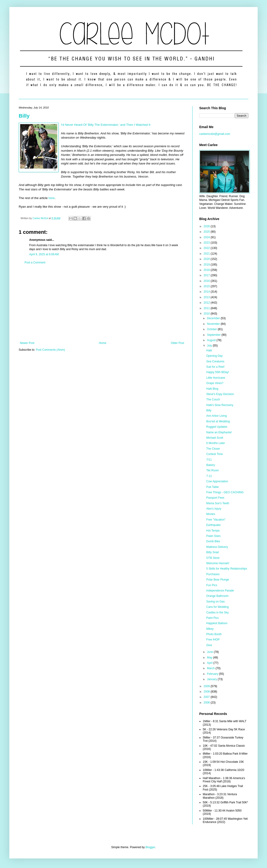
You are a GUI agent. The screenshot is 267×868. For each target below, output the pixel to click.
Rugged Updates (217, 427)
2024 (207, 237)
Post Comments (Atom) (50, 350)
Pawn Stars (213, 536)
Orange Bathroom (217, 596)
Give (209, 645)
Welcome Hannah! (218, 563)
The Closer (213, 449)
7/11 (209, 460)
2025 (207, 232)
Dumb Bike (213, 541)
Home (103, 343)
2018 (207, 270)
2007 (207, 697)
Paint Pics (212, 618)
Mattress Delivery (217, 547)
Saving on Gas (215, 602)
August (212, 340)
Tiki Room (213, 470)
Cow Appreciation (217, 481)
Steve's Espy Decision (220, 394)
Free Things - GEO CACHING (225, 492)
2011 (207, 308)
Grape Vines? (215, 383)
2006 (207, 703)
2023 (207, 243)
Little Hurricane (216, 378)
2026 (207, 226)
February (213, 674)
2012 (207, 303)
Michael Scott (215, 438)
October (212, 329)
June (210, 652)
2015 (207, 286)
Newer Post (27, 343)
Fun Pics (212, 585)
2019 (207, 265)
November (214, 324)
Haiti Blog (212, 389)
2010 (207, 314)
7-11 (209, 476)
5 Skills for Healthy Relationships (227, 569)
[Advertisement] (102, 303)
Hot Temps (213, 531)
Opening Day (214, 356)
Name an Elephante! (219, 432)
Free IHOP (213, 640)
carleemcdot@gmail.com (215, 134)
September (214, 335)
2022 (207, 248)
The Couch (213, 399)
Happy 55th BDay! (218, 372)
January (212, 679)
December (214, 318)
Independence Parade (220, 591)
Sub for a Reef (215, 367)
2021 (207, 254)
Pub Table (212, 487)
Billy (24, 116)
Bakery (211, 465)
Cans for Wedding (217, 607)
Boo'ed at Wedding (218, 421)
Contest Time (215, 454)
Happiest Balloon (217, 623)
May (210, 658)
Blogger (150, 847)
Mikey (210, 629)
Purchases (213, 574)
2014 (207, 292)
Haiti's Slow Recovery (220, 405)
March (211, 668)
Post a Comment (35, 262)
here (52, 198)
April (210, 663)
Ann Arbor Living (217, 416)
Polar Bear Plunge (218, 580)
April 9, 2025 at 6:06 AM (44, 254)
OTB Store (213, 558)
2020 (207, 259)
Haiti (209, 350)
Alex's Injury (214, 509)
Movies (211, 514)
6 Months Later (216, 443)
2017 (207, 275)
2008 (207, 692)
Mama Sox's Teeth (218, 503)
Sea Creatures (215, 361)
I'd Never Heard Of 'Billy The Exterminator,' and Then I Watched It (106, 125)
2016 (207, 281)
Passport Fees (215, 498)
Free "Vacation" (216, 520)
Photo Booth (214, 634)
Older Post (177, 343)
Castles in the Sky (217, 612)
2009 (207, 686)
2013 (207, 297)
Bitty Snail (212, 552)
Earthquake (213, 525)
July (210, 346)
